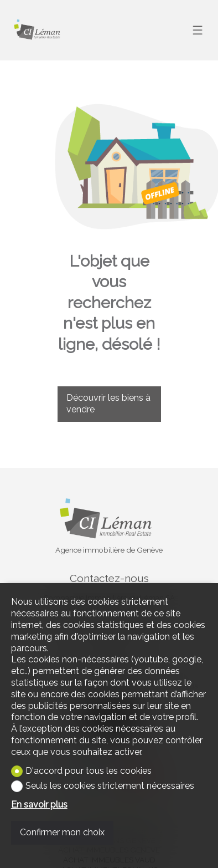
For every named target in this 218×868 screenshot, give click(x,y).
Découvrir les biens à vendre (108, 404)
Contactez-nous (109, 578)
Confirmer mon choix (62, 832)
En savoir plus (39, 805)
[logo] (39, 30)
